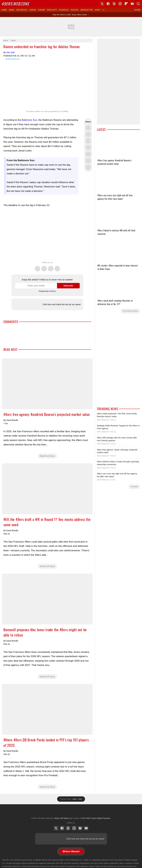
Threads (51, 267)
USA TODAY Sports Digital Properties (71, 811)
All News (134, 487)
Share (137, 10)
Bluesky (80, 828)
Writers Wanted (71, 851)
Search (138, 4)
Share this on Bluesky (88, 148)
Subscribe (68, 286)
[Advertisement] (71, 27)
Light (74, 799)
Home (4, 10)
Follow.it (52, 291)
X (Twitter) (56, 828)
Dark (80, 799)
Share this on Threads (88, 141)
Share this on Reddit (88, 161)
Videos (33, 10)
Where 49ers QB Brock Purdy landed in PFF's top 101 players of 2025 (47, 709)
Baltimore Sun (30, 120)
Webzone (15, 4)
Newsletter (87, 10)
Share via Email (88, 167)
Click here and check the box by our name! (62, 304)
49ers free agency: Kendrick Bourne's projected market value (47, 384)
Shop (97, 10)
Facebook (44, 267)
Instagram (57, 267)
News (12, 10)
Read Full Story (47, 456)
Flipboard (126, 4)
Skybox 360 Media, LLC (63, 818)
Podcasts (52, 10)
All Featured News (130, 311)
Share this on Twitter (88, 128)
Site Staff (10, 52)
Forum (41, 10)
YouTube (86, 828)
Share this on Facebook (88, 134)
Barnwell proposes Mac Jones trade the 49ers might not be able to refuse (47, 599)
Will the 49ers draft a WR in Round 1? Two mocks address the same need (47, 489)
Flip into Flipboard (88, 154)
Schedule (64, 10)
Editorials (22, 10)
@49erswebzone (13, 59)
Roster (75, 10)
